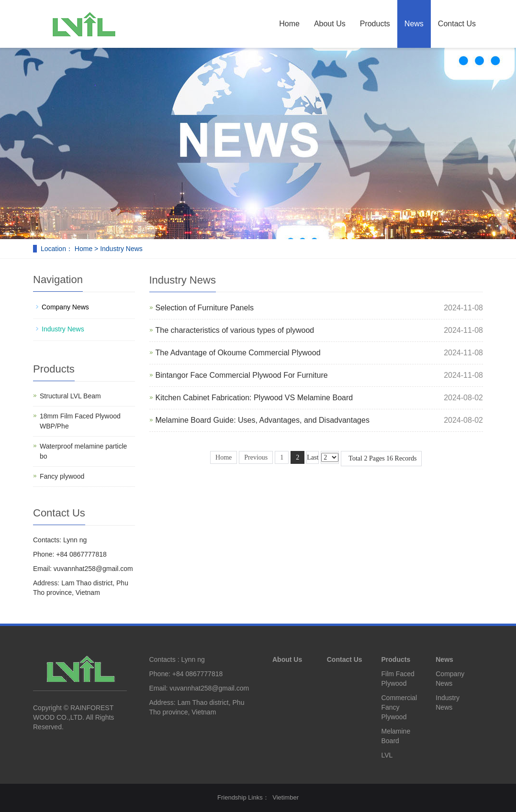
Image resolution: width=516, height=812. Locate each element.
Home (289, 24)
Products (375, 24)
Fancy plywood (62, 476)
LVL (387, 755)
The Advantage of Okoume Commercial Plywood (238, 353)
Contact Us (457, 24)
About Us (330, 24)
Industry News (63, 329)
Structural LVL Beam (70, 396)
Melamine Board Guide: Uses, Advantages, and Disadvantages (263, 420)
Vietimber (286, 797)
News (414, 24)
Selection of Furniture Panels (205, 308)
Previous (256, 457)
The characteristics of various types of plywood (235, 330)
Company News (65, 307)
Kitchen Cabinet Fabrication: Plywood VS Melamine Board (254, 398)
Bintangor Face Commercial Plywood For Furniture (242, 375)
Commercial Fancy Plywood (399, 707)
